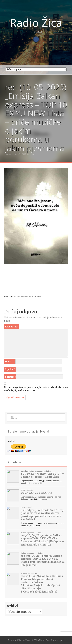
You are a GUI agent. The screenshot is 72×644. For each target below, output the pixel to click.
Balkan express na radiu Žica (27, 297)
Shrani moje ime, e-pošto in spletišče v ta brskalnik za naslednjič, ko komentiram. (36, 389)
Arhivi (12, 606)
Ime (8, 362)
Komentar (12, 327)
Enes (32, 154)
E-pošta (10, 369)
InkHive (26, 640)
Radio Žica (36, 22)
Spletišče (10, 377)
